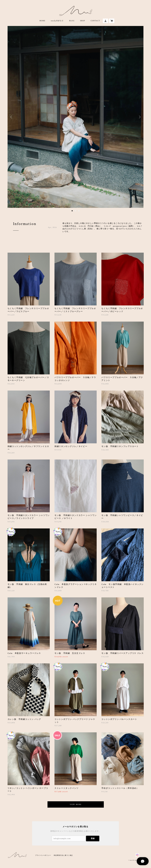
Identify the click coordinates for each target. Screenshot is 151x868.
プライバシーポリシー (43, 855)
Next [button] (139, 117)
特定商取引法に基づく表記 (63, 855)
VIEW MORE (76, 804)
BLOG (72, 21)
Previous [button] (12, 117)
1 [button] (72, 211)
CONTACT (95, 21)
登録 (93, 838)
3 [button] (79, 211)
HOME (42, 21)
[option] (76, 117)
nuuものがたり (57, 21)
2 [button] (75, 211)
